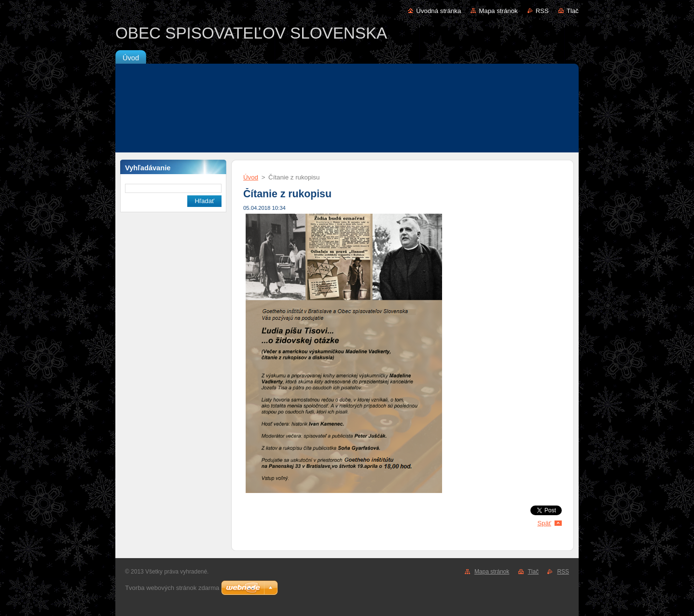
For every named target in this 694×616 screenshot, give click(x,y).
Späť (544, 523)
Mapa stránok (498, 11)
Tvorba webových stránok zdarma (172, 588)
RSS (542, 11)
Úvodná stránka (438, 11)
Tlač (573, 11)
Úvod (251, 177)
